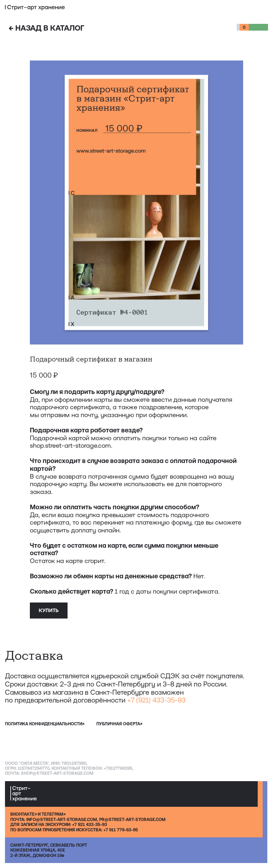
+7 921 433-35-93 (90, 825)
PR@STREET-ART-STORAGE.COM (132, 820)
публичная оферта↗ (119, 724)
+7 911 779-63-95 (121, 830)
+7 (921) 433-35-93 (156, 700)
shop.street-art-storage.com (70, 445)
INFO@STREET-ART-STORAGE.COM (62, 820)
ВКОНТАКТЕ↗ (23, 814)
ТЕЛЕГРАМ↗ (53, 814)
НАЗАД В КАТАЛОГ (46, 28)
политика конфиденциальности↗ (45, 724)
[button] (265, 8)
